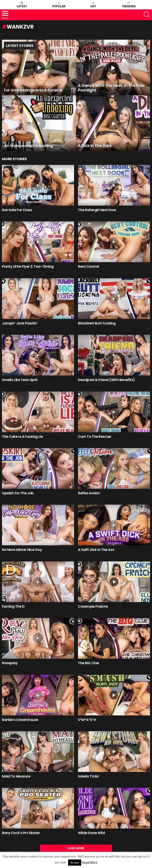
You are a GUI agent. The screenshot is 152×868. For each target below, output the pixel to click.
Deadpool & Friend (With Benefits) (106, 380)
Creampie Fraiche (93, 606)
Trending (129, 5)
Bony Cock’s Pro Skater (21, 833)
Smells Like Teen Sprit (20, 380)
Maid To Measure (16, 776)
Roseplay (10, 663)
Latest (22, 5)
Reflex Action (89, 493)
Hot (93, 5)
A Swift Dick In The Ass (96, 550)
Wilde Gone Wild (91, 833)
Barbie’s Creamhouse (20, 720)
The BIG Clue (88, 663)
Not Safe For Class (17, 210)
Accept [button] (75, 863)
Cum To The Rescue (95, 437)
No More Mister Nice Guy (22, 550)
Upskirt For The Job (18, 493)
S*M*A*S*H (87, 720)
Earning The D (13, 606)
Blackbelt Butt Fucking (97, 323)
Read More (90, 862)
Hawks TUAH (88, 776)
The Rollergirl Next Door (97, 210)
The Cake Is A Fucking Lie (22, 437)
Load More (76, 848)
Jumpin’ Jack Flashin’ (20, 323)
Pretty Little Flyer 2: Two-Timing (28, 267)
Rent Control (88, 267)
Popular (59, 5)
